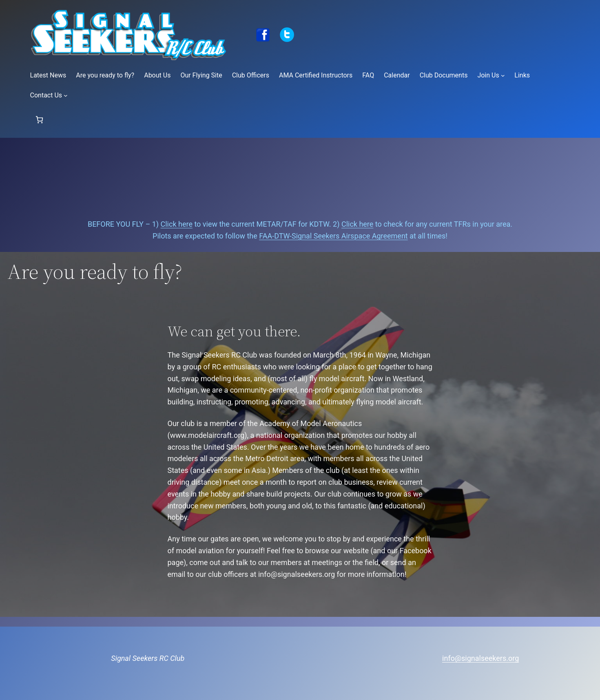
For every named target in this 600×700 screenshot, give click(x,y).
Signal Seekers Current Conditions (300, 178)
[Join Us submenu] (503, 75)
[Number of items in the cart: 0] (39, 120)
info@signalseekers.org (480, 658)
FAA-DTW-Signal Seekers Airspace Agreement (333, 236)
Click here (177, 224)
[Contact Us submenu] (66, 95)
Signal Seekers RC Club (148, 658)
